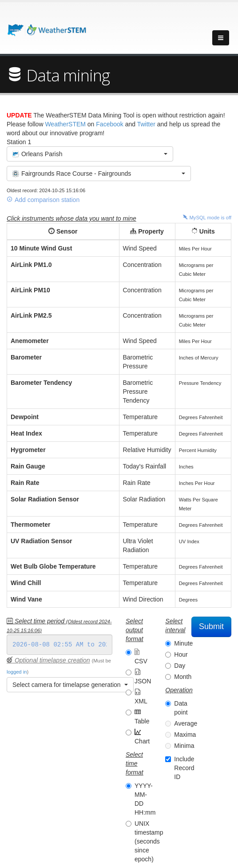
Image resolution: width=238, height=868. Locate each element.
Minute (183, 643)
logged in (17, 672)
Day (180, 666)
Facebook (109, 124)
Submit (211, 626)
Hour (181, 654)
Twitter (146, 124)
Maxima (185, 735)
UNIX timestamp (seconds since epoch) (149, 841)
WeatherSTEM (65, 124)
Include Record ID (184, 768)
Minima (184, 746)
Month (183, 677)
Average (186, 723)
